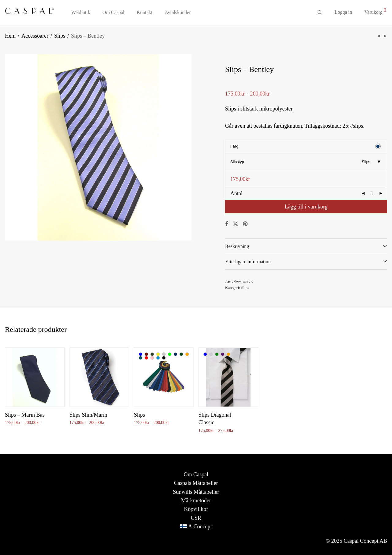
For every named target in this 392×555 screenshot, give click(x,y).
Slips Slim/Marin (89, 415)
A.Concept (200, 527)
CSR (196, 518)
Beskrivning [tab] (237, 246)
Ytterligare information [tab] (248, 262)
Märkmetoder (196, 501)
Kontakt (145, 13)
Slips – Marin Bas (25, 415)
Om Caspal (114, 13)
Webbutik (81, 13)
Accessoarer (35, 36)
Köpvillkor (196, 509)
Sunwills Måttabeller (196, 492)
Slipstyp (237, 162)
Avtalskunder (178, 13)
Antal (236, 193)
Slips (60, 36)
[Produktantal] (372, 193)
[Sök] (320, 13)
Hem (10, 36)
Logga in (343, 12)
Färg (234, 146)
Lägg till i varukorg (306, 207)
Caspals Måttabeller (196, 483)
